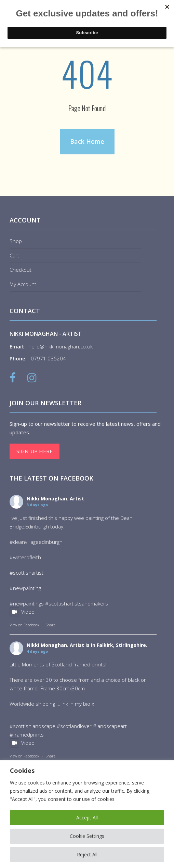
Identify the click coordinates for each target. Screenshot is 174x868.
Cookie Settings (87, 836)
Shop (16, 241)
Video (22, 612)
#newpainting (25, 588)
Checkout (21, 270)
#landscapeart (110, 726)
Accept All (87, 818)
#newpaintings (27, 603)
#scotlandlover (74, 726)
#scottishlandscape (32, 726)
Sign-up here (35, 451)
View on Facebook (24, 625)
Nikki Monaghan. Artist (55, 499)
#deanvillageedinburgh (36, 542)
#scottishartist (26, 573)
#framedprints (27, 735)
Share (51, 625)
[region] (87, 814)
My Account (23, 284)
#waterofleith (25, 557)
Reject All (87, 854)
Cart (14, 255)
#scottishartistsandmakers (77, 603)
